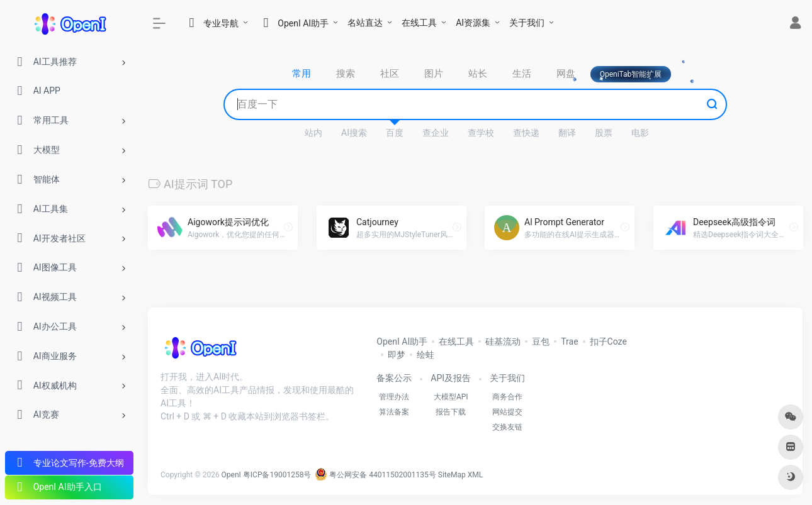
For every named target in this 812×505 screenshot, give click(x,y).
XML (475, 475)
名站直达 (365, 23)
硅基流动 (503, 341)
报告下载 (451, 412)
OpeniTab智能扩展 (631, 74)
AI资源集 (473, 23)
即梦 (397, 355)
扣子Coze (608, 341)
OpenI (231, 475)
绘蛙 (426, 355)
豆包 (541, 341)
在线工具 (419, 23)
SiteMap (452, 475)
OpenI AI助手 (402, 341)
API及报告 (451, 378)
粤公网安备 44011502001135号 (375, 475)
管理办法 (394, 397)
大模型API (451, 397)
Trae (569, 341)
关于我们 (527, 23)
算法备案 (394, 412)
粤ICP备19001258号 (277, 475)
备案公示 (394, 378)
